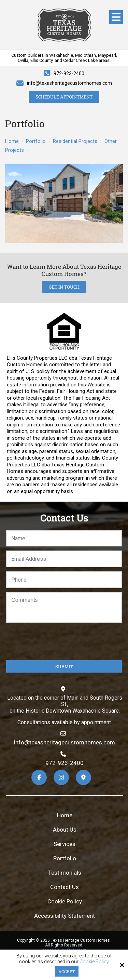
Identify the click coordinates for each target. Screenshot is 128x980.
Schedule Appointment (64, 97)
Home (12, 141)
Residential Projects (75, 141)
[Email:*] (64, 559)
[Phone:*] (64, 580)
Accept (67, 971)
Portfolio (36, 141)
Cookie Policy (94, 962)
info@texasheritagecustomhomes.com (69, 83)
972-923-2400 (69, 74)
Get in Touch (64, 287)
